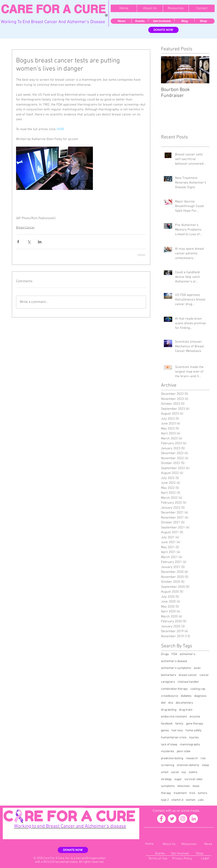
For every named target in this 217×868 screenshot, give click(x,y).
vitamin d (177, 800)
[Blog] (184, 21)
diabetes (186, 696)
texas (196, 786)
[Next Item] (202, 70)
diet (163, 703)
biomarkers (169, 675)
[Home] (149, 844)
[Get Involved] (162, 21)
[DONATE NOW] (163, 30)
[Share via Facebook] (18, 242)
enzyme (195, 717)
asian (197, 668)
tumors (203, 793)
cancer (204, 675)
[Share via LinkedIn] (40, 242)
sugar (178, 779)
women (191, 800)
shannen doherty (188, 765)
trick (192, 793)
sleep (205, 765)
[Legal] (205, 858)
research (192, 758)
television (184, 786)
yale (201, 800)
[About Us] (169, 844)
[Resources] (189, 844)
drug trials (186, 710)
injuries (194, 738)
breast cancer (188, 675)
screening (168, 765)
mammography (190, 745)
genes (165, 731)
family (179, 724)
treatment (180, 793)
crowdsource (170, 696)
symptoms (168, 786)
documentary (184, 703)
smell (165, 772)
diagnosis (200, 696)
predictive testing (172, 758)
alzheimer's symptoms (176, 668)
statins (193, 772)
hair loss (177, 731)
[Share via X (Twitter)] (29, 242)
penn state (184, 751)
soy (184, 772)
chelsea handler (188, 682)
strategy (166, 779)
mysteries (168, 751)
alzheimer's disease (174, 661)
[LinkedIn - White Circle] (194, 819)
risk (203, 758)
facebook (167, 724)
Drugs (165, 654)
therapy (166, 793)
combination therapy (174, 689)
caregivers (168, 682)
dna (171, 703)
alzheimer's (187, 654)
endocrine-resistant (174, 717)
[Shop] (203, 21)
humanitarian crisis (174, 738)
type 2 (165, 800)
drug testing (169, 710)
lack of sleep (169, 745)
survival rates (193, 779)
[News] (121, 21)
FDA (174, 654)
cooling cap (198, 689)
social (175, 772)
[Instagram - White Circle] (183, 819)
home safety (194, 731)
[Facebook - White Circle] (161, 819)
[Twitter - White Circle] (172, 819)
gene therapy (195, 724)
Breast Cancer (25, 228)
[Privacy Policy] (182, 859)
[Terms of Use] (158, 859)
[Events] (140, 21)
